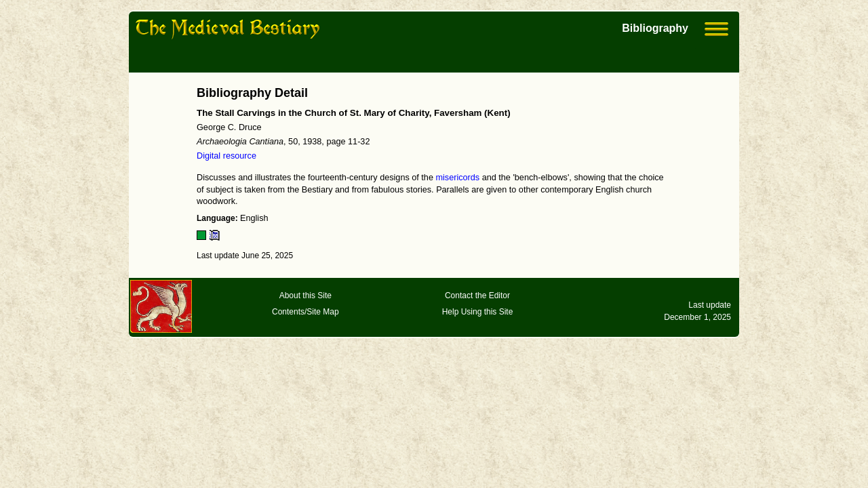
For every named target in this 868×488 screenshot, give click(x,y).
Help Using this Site (478, 312)
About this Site (305, 296)
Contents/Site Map (305, 312)
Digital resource (226, 156)
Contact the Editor (477, 296)
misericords (457, 178)
